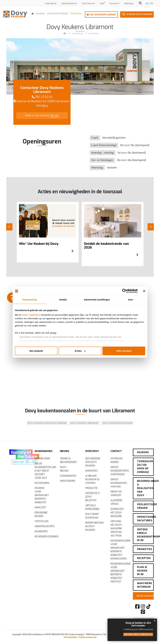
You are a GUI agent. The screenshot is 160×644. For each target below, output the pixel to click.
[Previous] (9, 227)
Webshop (129, 4)
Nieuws (65, 451)
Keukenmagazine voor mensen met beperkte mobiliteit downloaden (119, 550)
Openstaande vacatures (145, 519)
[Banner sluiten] (144, 291)
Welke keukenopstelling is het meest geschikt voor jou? (44, 471)
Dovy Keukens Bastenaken (117, 423)
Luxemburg (77, 34)
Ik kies (80, 351)
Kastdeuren (42, 483)
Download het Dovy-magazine (117, 513)
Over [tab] (131, 300)
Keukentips (41, 531)
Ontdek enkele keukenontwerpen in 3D (145, 535)
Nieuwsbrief (145, 596)
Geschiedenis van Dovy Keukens (93, 462)
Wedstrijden (67, 481)
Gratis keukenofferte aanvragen (119, 471)
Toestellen (41, 521)
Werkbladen (42, 458)
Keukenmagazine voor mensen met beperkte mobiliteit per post (119, 573)
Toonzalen (76, 14)
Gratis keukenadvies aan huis (119, 483)
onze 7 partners (31, 315)
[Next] (151, 227)
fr (152, 4)
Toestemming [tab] (30, 300)
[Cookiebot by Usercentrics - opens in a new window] (124, 291)
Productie (91, 488)
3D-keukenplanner (101, 15)
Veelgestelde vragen (145, 506)
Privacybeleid (70, 637)
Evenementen (68, 476)
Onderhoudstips (44, 526)
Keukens (40, 14)
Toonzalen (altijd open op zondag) (145, 467)
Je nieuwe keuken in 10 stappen (92, 479)
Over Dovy (88, 4)
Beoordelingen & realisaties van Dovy (145, 488)
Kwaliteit (40, 507)
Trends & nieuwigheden (68, 460)
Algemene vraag (116, 502)
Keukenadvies (69, 4)
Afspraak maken (117, 460)
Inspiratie (51, 4)
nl (147, 4)
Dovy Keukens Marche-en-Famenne (47, 423)
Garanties (91, 471)
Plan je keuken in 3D (142, 571)
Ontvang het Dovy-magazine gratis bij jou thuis (116, 528)
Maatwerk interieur (57, 14)
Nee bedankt (36, 351)
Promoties (145, 549)
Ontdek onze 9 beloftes (138, 634)
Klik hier (55, 115)
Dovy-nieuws (64, 469)
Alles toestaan (124, 351)
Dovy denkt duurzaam (92, 516)
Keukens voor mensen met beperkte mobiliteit (42, 495)
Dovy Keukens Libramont (85, 423)
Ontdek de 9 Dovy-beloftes (92, 497)
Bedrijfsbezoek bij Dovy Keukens (94, 526)
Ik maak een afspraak (137, 14)
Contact (114, 4)
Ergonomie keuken (41, 514)
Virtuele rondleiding (92, 507)
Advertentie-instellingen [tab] (97, 300)
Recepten (144, 558)
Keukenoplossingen (44, 536)
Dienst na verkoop (116, 493)
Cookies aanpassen (87, 637)
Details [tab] (63, 300)
